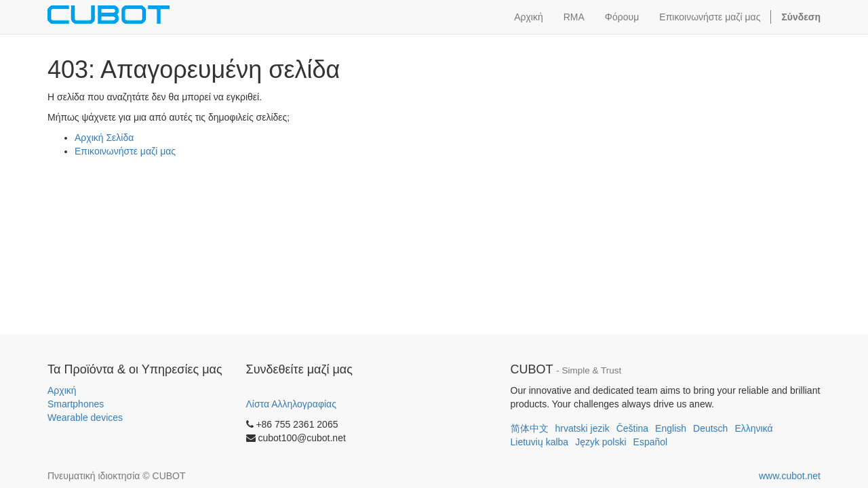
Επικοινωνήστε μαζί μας (125, 151)
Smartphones (76, 404)
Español (651, 442)
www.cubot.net (790, 476)
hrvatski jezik (583, 428)
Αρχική (62, 390)
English (671, 428)
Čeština (632, 428)
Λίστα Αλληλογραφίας (291, 404)
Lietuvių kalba (540, 442)
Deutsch (710, 428)
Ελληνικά (753, 428)
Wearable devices (85, 418)
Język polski (600, 442)
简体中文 (530, 428)
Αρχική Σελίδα (104, 138)
